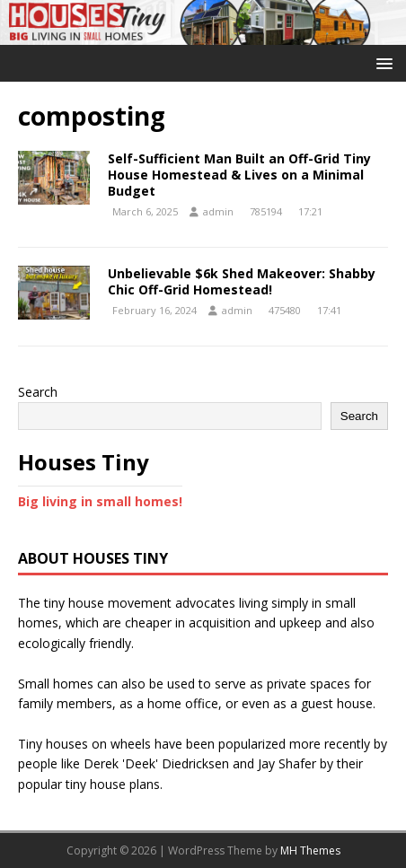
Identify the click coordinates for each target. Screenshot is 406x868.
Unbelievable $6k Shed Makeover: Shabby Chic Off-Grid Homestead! (242, 281)
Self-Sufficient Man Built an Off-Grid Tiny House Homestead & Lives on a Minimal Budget (239, 175)
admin (218, 211)
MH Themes (310, 850)
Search (38, 392)
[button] (381, 62)
